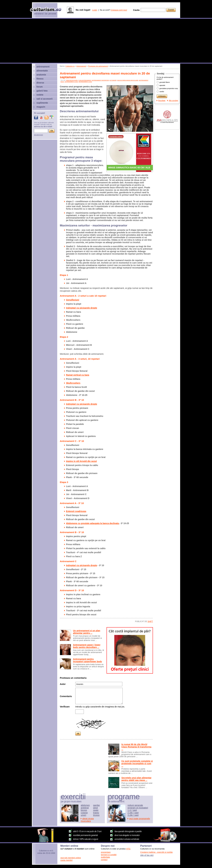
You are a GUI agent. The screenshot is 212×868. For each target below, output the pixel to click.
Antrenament (81, 66)
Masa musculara (72, 80)
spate (96, 810)
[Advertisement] (106, 41)
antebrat (85, 808)
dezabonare (39, 135)
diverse (40, 83)
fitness (40, 79)
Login (95, 10)
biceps (84, 810)
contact (104, 860)
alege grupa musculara (87, 820)
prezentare (106, 852)
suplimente (42, 103)
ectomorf (113, 80)
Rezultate (162, 100)
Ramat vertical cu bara (78, 375)
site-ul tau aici (147, 855)
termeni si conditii (109, 855)
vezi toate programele (140, 819)
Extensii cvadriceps (76, 511)
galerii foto (42, 91)
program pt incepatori (138, 808)
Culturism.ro (70, 66)
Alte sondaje (173, 100)
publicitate (106, 857)
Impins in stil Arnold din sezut (81, 461)
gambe (96, 805)
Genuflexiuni (73, 300)
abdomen (85, 805)
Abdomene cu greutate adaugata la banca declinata (93, 523)
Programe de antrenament (98, 66)
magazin (41, 107)
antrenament (43, 67)
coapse (84, 813)
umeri (83, 815)
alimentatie (42, 71)
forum (40, 87)
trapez (96, 813)
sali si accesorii (45, 99)
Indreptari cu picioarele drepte (82, 308)
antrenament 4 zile (85, 82)
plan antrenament (85, 80)
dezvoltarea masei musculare (128, 80)
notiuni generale (135, 805)
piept (95, 808)
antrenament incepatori (100, 80)
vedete (40, 95)
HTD (128, 849)
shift (150, 621)
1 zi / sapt (132, 810)
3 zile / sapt (133, 815)
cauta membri (67, 860)
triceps (96, 815)
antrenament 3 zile (71, 82)
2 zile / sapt (133, 813)
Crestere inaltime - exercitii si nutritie (156, 852)
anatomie (41, 75)
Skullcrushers (73, 383)
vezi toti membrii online (71, 858)
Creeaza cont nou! (119, 10)
